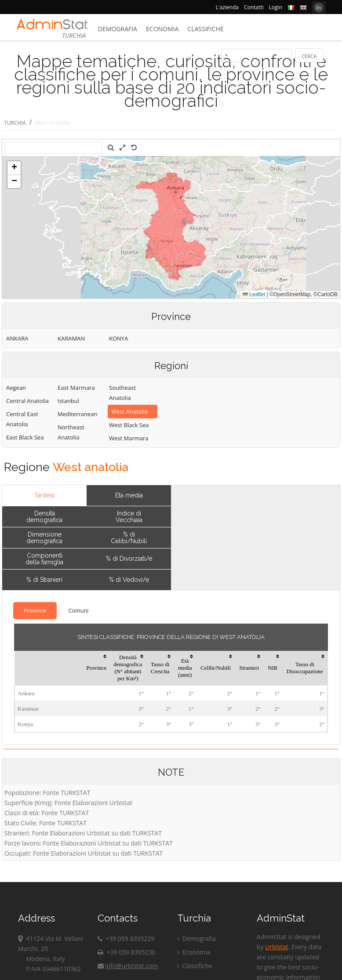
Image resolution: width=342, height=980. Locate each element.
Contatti (254, 7)
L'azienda (227, 7)
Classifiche (205, 29)
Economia (162, 29)
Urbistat (277, 947)
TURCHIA (15, 123)
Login (276, 7)
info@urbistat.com (128, 966)
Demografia (118, 29)
